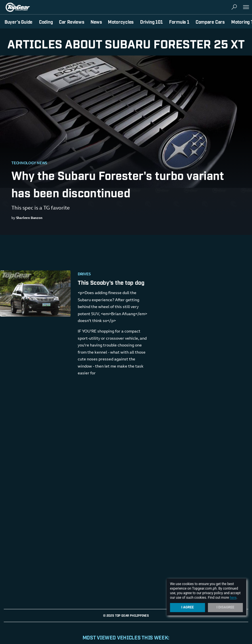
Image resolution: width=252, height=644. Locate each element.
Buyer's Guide (19, 22)
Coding (46, 22)
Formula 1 (179, 22)
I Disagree (225, 607)
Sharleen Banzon (29, 218)
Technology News (29, 163)
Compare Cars (210, 22)
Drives (84, 274)
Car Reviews (71, 22)
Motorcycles (121, 22)
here (233, 598)
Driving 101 (151, 22)
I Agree (188, 607)
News (96, 22)
